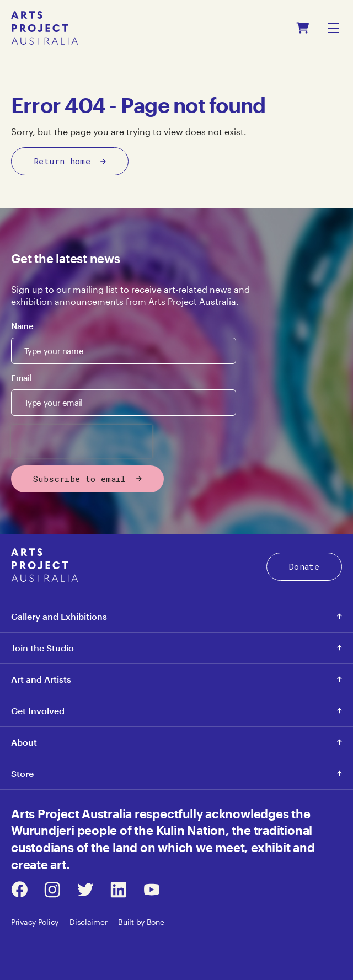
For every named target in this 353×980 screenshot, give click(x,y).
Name (22, 326)
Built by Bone (141, 922)
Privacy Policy (35, 922)
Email (21, 378)
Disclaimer (88, 922)
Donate (304, 566)
